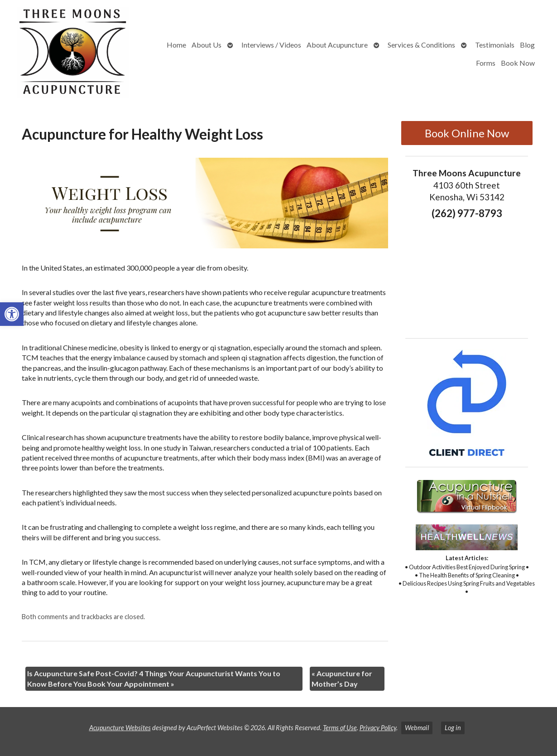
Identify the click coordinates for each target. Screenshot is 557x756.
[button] (12, 314)
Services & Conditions (421, 45)
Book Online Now (467, 133)
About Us (206, 45)
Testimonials (495, 45)
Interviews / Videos (271, 45)
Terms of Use (340, 728)
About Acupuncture (337, 45)
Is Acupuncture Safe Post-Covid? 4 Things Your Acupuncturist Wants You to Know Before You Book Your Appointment (154, 678)
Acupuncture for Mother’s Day (342, 678)
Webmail (417, 728)
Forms (486, 63)
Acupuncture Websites (120, 728)
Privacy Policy (378, 728)
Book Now (518, 63)
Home (176, 45)
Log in (453, 728)
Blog (527, 45)
